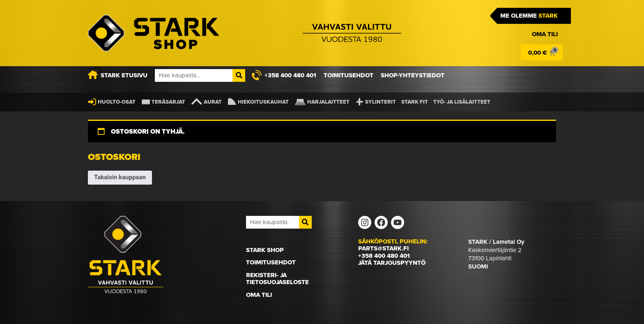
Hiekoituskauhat (263, 102)
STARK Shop (265, 250)
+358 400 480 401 (384, 256)
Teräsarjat (168, 102)
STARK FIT (415, 102)
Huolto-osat (117, 102)
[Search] (239, 75)
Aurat (213, 102)
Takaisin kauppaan (120, 177)
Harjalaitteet (328, 102)
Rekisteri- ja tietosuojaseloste (277, 279)
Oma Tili (259, 295)
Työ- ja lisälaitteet (462, 102)
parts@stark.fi (383, 248)
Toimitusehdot (271, 262)
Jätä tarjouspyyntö (392, 263)
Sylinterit (381, 102)
